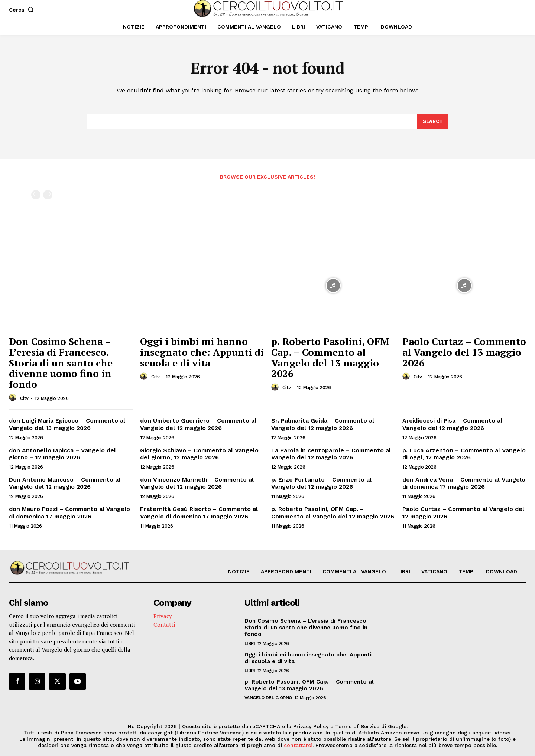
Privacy (163, 616)
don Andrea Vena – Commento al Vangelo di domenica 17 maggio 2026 (464, 483)
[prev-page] (36, 195)
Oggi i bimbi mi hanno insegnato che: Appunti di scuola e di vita (202, 353)
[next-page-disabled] (48, 195)
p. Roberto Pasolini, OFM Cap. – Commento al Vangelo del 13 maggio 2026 (330, 358)
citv (24, 399)
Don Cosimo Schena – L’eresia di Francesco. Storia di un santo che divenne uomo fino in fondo (61, 363)
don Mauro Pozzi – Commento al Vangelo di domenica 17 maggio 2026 (69, 513)
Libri (250, 644)
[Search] (433, 122)
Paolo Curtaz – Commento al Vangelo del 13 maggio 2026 (464, 353)
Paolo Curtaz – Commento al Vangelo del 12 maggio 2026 (463, 513)
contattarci (298, 745)
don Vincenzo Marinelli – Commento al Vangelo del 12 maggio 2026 (197, 483)
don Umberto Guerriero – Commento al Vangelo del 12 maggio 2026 (198, 425)
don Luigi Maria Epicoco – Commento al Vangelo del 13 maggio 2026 (67, 425)
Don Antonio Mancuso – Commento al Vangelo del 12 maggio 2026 (65, 483)
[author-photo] (14, 398)
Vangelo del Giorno (268, 698)
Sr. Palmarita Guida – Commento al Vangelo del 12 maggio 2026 (323, 425)
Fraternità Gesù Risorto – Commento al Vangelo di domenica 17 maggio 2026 (199, 513)
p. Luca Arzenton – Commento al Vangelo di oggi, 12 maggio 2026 (464, 454)
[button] (23, 10)
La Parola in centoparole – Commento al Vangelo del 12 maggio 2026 (331, 454)
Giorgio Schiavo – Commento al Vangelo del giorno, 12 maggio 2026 (199, 454)
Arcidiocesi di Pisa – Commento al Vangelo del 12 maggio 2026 (452, 425)
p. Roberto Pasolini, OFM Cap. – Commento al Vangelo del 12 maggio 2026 (333, 513)
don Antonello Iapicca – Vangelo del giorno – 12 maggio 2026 (62, 454)
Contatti (164, 625)
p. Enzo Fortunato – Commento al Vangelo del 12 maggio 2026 (321, 483)
